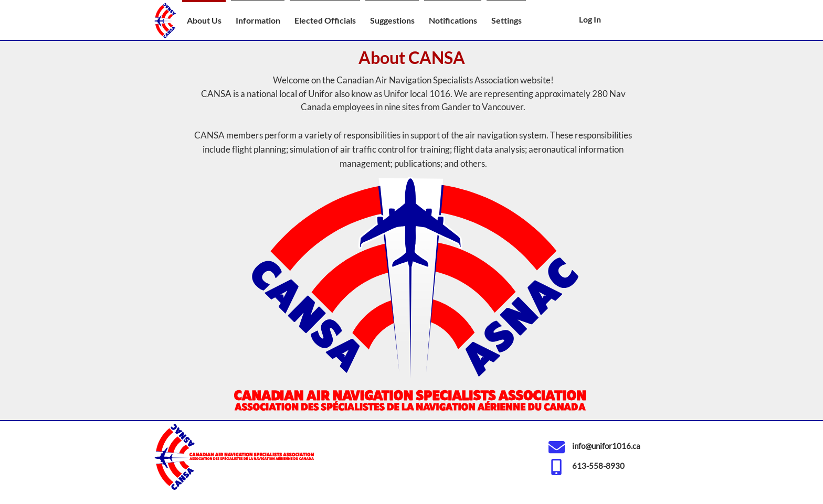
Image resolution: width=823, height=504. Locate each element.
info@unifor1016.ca (606, 446)
